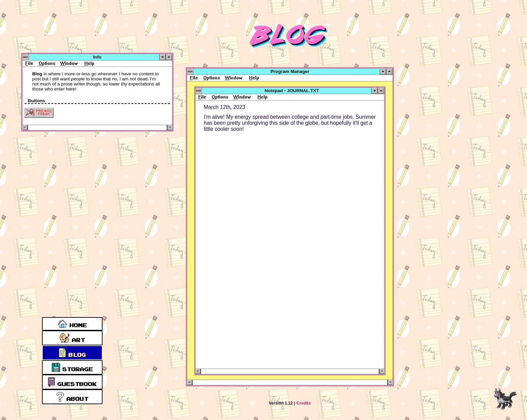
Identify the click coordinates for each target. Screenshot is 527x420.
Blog (72, 353)
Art (72, 338)
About (72, 397)
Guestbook (72, 382)
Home (72, 324)
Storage (72, 367)
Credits (303, 403)
